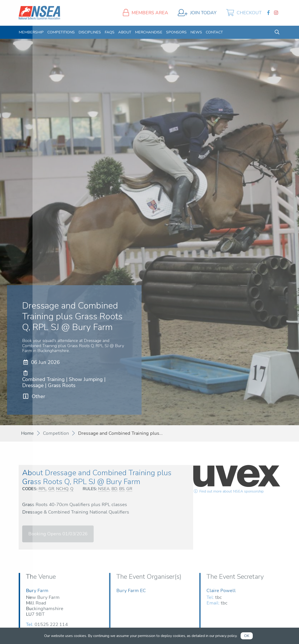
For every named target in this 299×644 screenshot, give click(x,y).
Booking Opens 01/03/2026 (58, 534)
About (125, 32)
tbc (218, 597)
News (196, 32)
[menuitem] (31, 32)
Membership (31, 32)
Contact (214, 32)
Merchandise (149, 32)
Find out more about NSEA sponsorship (228, 491)
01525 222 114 (51, 624)
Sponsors (176, 32)
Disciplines (90, 32)
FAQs (110, 32)
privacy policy (226, 636)
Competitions (61, 32)
